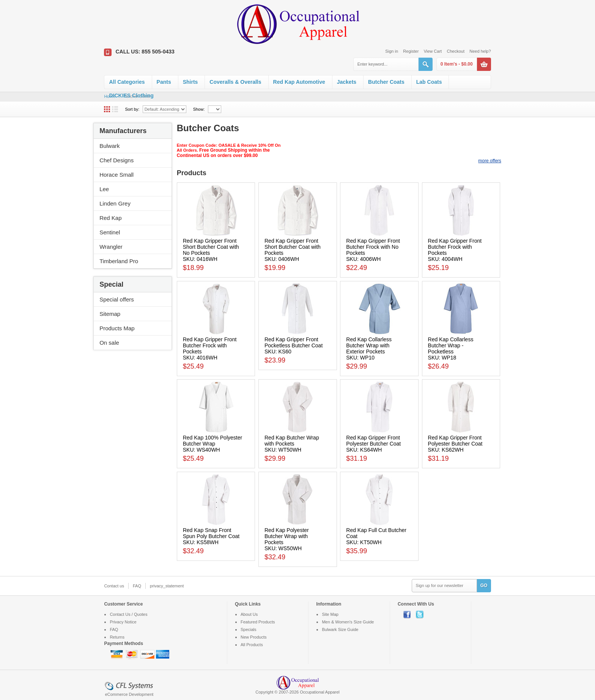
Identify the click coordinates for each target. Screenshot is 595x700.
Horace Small (116, 175)
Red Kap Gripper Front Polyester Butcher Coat (373, 441)
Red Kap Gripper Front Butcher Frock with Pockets (455, 247)
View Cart (433, 51)
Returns (117, 637)
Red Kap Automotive (299, 82)
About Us (249, 614)
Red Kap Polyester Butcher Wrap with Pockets (287, 536)
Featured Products (258, 622)
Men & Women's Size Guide (348, 622)
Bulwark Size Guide (340, 629)
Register (411, 51)
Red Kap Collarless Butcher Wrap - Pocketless (451, 345)
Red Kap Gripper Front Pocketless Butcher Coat (294, 342)
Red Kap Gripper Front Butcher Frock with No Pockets (373, 247)
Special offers (117, 299)
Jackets (347, 82)
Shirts (190, 82)
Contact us (114, 586)
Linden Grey (115, 203)
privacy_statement (167, 586)
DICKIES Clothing (131, 96)
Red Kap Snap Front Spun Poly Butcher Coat (211, 533)
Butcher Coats (386, 82)
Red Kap (110, 218)
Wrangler (111, 247)
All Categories (127, 82)
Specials (249, 629)
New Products (253, 637)
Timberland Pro (119, 261)
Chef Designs (116, 160)
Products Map (117, 328)
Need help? (480, 51)
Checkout (455, 51)
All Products (252, 645)
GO (484, 585)
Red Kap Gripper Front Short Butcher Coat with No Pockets (211, 247)
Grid (107, 109)
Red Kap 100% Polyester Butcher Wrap (212, 441)
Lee (104, 189)
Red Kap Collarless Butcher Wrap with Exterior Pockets (369, 345)
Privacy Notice (123, 622)
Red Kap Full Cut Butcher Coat (376, 533)
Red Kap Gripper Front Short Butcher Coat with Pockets (293, 247)
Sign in (392, 51)
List (115, 109)
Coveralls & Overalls (235, 82)
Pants (164, 82)
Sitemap (110, 314)
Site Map (330, 614)
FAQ (137, 586)
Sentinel (110, 232)
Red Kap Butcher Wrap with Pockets (292, 441)
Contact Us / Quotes (128, 614)
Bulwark (109, 146)
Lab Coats (429, 82)
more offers (490, 161)
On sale (109, 343)
